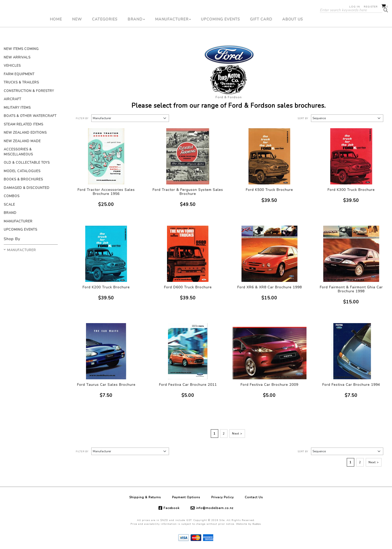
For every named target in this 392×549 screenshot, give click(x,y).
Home (56, 36)
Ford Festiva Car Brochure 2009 (269, 385)
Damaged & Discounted (27, 188)
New (77, 36)
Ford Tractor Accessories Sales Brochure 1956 (106, 192)
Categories (105, 36)
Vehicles (12, 66)
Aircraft (12, 99)
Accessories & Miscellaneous (18, 152)
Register (371, 7)
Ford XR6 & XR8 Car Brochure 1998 (269, 287)
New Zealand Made (22, 141)
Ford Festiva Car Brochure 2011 (188, 385)
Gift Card (261, 36)
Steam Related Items (23, 124)
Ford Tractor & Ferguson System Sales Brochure (188, 192)
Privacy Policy (222, 497)
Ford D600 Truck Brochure (188, 287)
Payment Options (186, 497)
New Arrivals (17, 57)
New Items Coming (21, 49)
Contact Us (254, 497)
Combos (12, 196)
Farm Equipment (19, 74)
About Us (293, 36)
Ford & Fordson (229, 97)
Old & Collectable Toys (27, 163)
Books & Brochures (23, 179)
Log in (355, 7)
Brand (136, 36)
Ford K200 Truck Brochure (106, 287)
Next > (237, 434)
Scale (9, 205)
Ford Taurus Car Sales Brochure (106, 385)
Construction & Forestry (29, 91)
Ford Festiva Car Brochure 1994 (351, 385)
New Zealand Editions (25, 133)
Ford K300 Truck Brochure (351, 190)
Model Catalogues (22, 171)
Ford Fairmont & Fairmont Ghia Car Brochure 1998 (351, 289)
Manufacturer (173, 36)
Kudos (257, 524)
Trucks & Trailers (21, 82)
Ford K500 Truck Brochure (269, 190)
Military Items (17, 108)
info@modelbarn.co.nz (215, 508)
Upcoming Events (220, 36)
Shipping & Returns (145, 497)
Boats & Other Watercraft (30, 116)
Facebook (171, 508)
